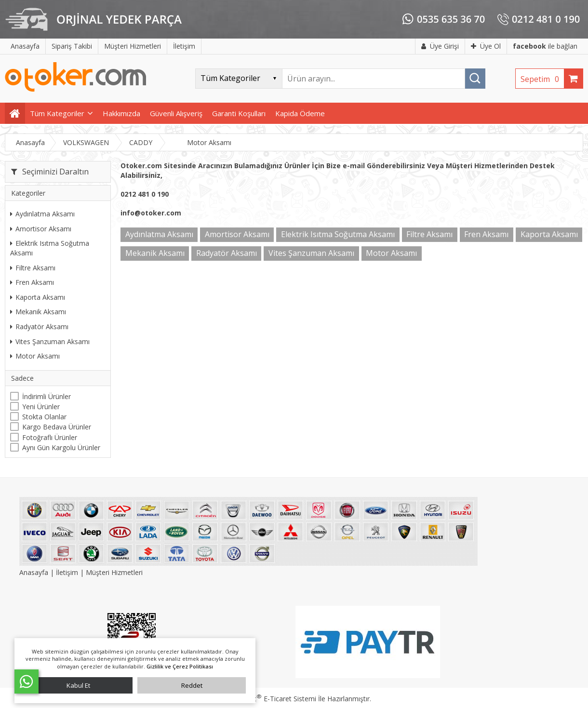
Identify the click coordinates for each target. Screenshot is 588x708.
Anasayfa (35, 572)
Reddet (192, 685)
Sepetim (542, 79)
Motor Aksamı (35, 356)
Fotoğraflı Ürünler (50, 437)
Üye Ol (486, 46)
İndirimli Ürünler (47, 396)
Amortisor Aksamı (41, 229)
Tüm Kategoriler (57, 113)
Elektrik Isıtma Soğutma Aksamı (50, 248)
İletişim (67, 572)
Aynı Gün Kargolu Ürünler (61, 448)
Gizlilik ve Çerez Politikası (180, 666)
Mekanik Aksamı (38, 312)
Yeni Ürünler (41, 407)
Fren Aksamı (32, 282)
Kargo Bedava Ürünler (57, 427)
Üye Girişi (440, 46)
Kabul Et (78, 685)
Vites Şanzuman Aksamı (50, 341)
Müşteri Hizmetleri (114, 572)
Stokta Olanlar (44, 417)
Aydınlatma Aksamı (42, 214)
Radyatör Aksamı (39, 327)
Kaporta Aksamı (38, 297)
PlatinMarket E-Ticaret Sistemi (267, 699)
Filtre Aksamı (33, 268)
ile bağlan (545, 46)
